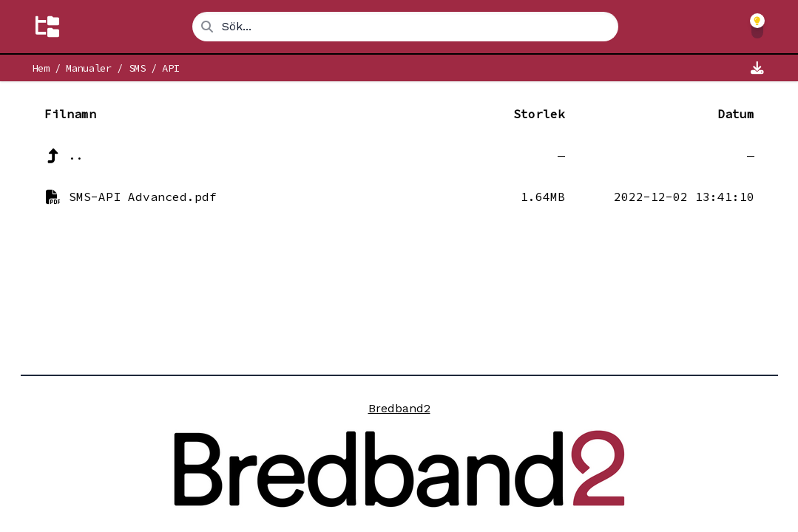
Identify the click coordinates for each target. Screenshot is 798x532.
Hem (41, 68)
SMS (137, 68)
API (170, 68)
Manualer (88, 68)
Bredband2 (399, 408)
